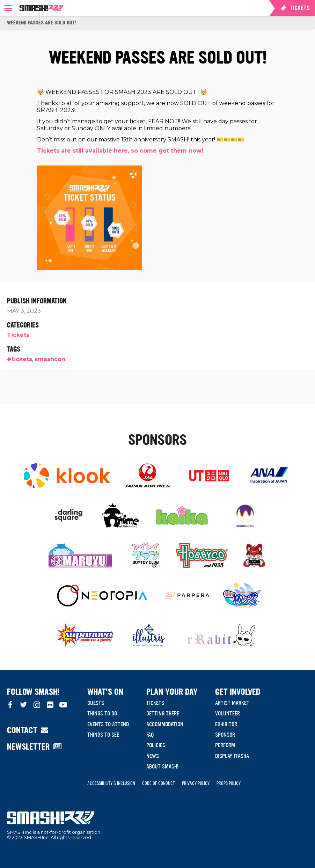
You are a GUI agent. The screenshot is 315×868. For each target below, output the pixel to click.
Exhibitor (226, 724)
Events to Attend (108, 724)
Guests (96, 703)
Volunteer (228, 713)
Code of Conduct (159, 783)
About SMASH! (162, 766)
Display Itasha (232, 756)
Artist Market (232, 703)
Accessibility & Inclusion (111, 783)
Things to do (102, 713)
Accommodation (165, 724)
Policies (156, 745)
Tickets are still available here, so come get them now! (120, 151)
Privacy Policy (196, 783)
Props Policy (229, 783)
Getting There (163, 713)
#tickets (20, 359)
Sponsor (225, 735)
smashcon (50, 359)
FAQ (150, 735)
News (153, 756)
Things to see (103, 735)
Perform (225, 745)
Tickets (18, 335)
